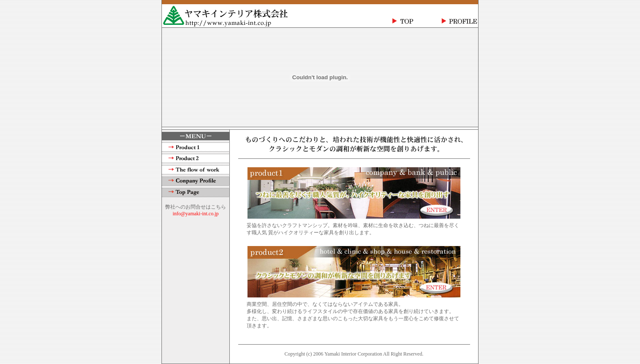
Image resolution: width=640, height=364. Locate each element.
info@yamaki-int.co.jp (195, 214)
